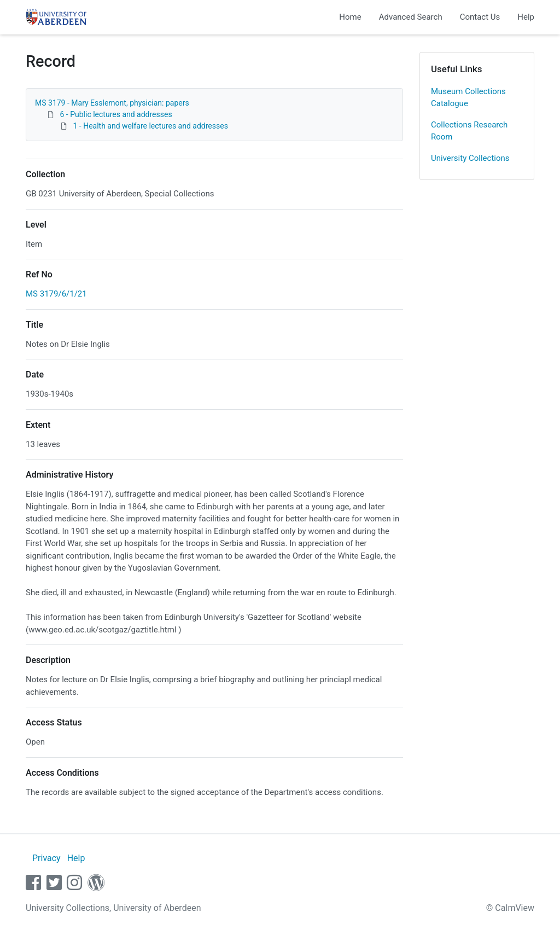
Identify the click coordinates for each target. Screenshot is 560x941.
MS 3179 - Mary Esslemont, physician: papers (112, 103)
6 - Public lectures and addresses (116, 114)
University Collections (470, 158)
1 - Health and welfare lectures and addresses (150, 126)
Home (350, 17)
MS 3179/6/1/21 (56, 294)
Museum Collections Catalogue (468, 98)
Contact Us (480, 17)
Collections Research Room (469, 131)
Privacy (46, 858)
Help (526, 17)
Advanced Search (411, 17)
